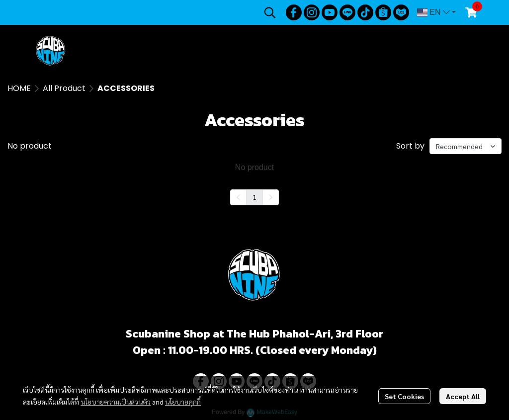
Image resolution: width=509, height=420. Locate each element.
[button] (270, 12)
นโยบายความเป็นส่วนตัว (116, 402)
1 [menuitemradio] (254, 197)
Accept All (463, 396)
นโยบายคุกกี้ (183, 402)
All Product (64, 88)
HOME (19, 88)
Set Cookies (404, 396)
